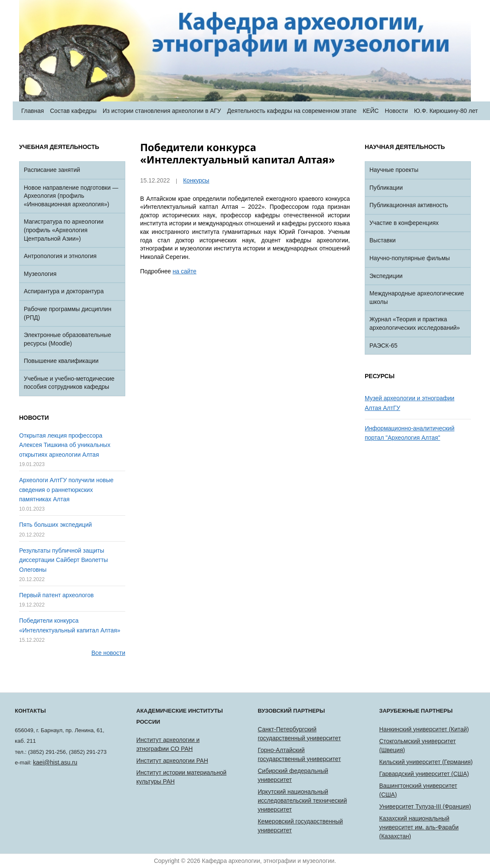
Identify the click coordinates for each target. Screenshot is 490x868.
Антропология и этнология (60, 256)
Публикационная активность (409, 205)
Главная (32, 111)
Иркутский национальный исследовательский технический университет (302, 801)
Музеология (40, 274)
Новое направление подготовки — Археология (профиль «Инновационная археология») (71, 196)
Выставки (383, 240)
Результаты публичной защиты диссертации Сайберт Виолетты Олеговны (63, 560)
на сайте (185, 271)
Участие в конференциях (404, 223)
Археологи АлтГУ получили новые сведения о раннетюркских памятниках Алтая (66, 490)
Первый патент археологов (56, 595)
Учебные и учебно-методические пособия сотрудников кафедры (69, 383)
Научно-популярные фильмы (410, 258)
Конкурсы (196, 180)
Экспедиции (386, 276)
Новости (396, 111)
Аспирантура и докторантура (64, 291)
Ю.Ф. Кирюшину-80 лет (446, 111)
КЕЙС (371, 111)
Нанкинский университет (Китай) (424, 729)
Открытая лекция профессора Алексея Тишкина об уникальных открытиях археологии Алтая (65, 445)
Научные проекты (394, 170)
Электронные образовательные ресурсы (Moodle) (68, 339)
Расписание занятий (52, 170)
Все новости (108, 653)
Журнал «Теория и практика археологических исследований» (415, 323)
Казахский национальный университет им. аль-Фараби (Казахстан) (419, 827)
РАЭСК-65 (383, 346)
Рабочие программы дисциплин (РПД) (68, 313)
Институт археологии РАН (172, 761)
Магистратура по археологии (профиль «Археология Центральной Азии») (64, 230)
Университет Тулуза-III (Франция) (425, 806)
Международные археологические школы (417, 298)
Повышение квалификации (61, 361)
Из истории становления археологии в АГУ (162, 111)
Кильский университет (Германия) (426, 762)
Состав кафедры (73, 111)
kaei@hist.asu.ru (55, 762)
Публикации (386, 188)
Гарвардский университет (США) (424, 774)
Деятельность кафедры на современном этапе (292, 111)
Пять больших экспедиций (55, 525)
